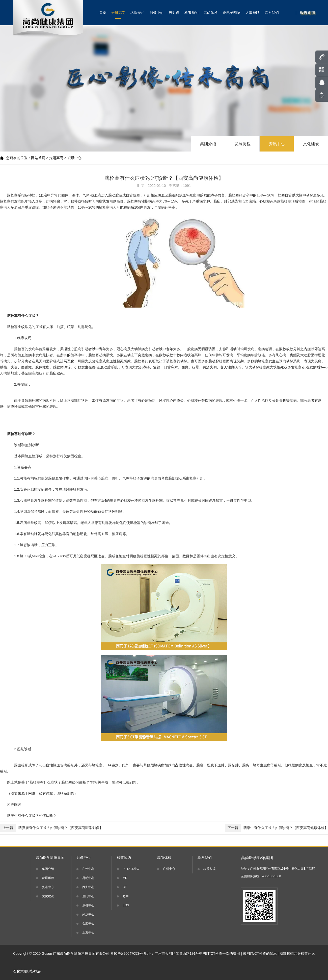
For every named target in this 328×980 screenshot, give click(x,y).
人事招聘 (253, 13)
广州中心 (88, 869)
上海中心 (88, 933)
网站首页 (38, 158)
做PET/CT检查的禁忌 (260, 953)
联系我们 (272, 13)
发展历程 (242, 144)
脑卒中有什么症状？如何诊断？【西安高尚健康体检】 (277, 828)
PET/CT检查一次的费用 (222, 953)
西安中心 (88, 887)
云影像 (174, 13)
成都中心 (88, 905)
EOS (126, 905)
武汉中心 (88, 914)
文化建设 (311, 144)
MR (125, 878)
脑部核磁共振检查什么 (297, 953)
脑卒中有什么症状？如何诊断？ (32, 816)
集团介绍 (208, 144)
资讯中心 (277, 144)
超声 (126, 896)
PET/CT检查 (131, 869)
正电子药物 (232, 13)
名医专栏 (138, 13)
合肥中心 (88, 923)
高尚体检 (211, 13)
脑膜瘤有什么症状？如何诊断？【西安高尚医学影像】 (51, 828)
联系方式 (209, 869)
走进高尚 (118, 13)
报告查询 (307, 12)
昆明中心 (88, 878)
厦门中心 (88, 896)
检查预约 (192, 13)
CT (125, 887)
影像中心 (157, 13)
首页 (103, 13)
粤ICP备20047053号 (127, 953)
